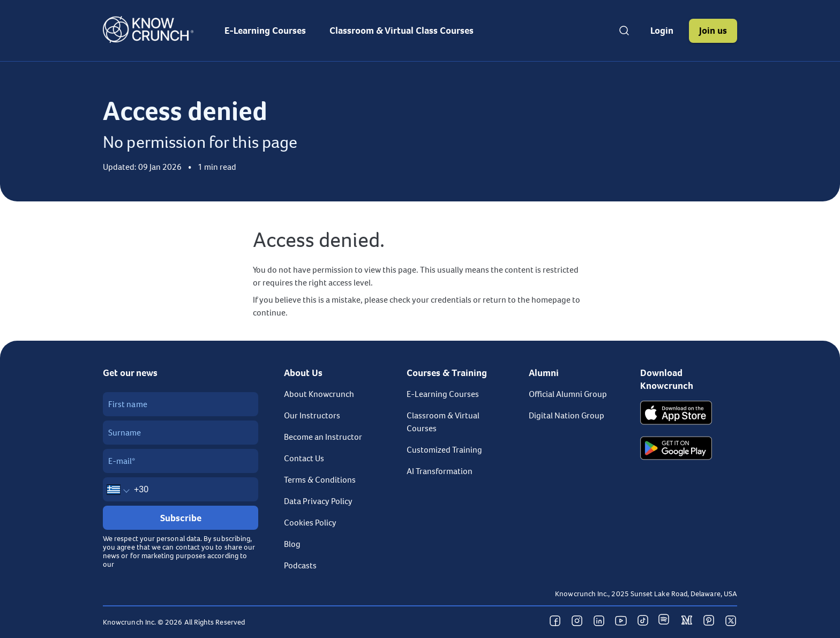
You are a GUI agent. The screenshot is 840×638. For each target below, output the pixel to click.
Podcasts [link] (300, 566)
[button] (662, 31)
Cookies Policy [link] (310, 523)
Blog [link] (292, 544)
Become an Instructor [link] (323, 437)
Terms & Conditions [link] (320, 480)
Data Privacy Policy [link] (318, 501)
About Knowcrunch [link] (319, 394)
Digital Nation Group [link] (567, 416)
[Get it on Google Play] (676, 449)
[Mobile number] (181, 489)
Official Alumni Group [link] (568, 394)
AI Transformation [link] (440, 471)
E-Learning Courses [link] (443, 394)
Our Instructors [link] (312, 416)
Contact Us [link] (304, 459)
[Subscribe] (181, 518)
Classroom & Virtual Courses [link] (443, 422)
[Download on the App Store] (676, 414)
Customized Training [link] (444, 450)
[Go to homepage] (148, 40)
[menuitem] (265, 31)
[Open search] (624, 31)
